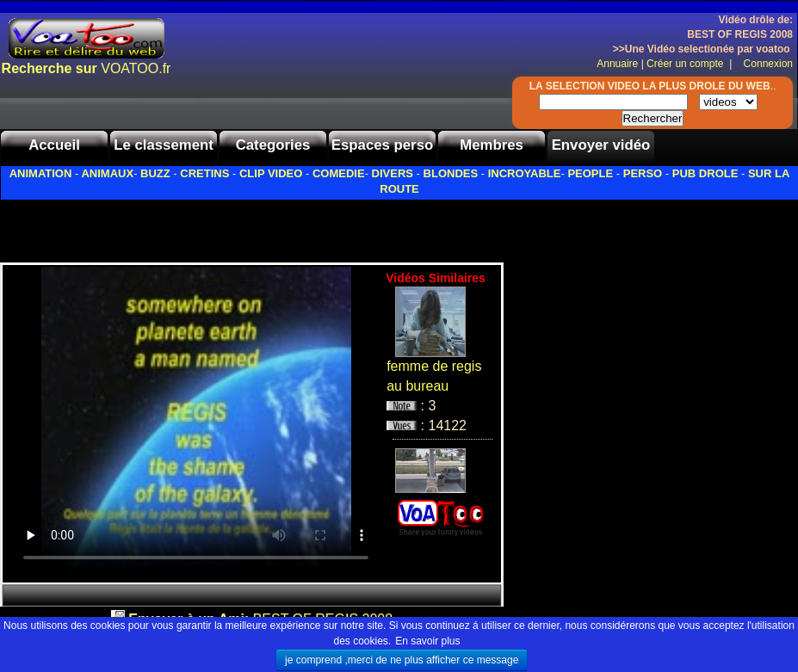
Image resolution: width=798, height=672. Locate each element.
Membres (492, 145)
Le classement (164, 145)
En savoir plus (427, 641)
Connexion (764, 64)
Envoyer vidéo (601, 145)
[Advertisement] (201, 226)
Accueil (54, 145)
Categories (273, 145)
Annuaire (617, 64)
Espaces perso (382, 145)
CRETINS (204, 173)
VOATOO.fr (87, 68)
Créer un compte (687, 64)
